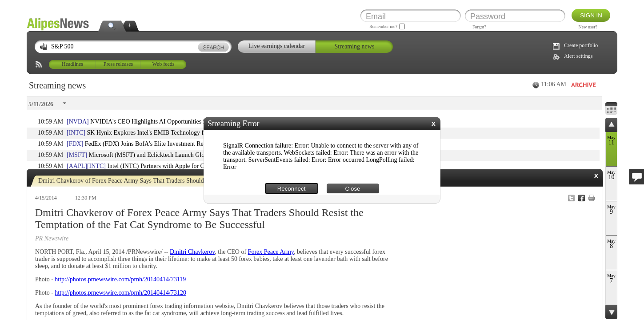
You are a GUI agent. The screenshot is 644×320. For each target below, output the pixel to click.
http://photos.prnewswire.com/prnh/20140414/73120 (120, 293)
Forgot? (479, 27)
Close (352, 189)
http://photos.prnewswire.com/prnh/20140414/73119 (120, 279)
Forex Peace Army (271, 252)
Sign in (591, 15)
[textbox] (134, 47)
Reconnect (292, 189)
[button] (434, 124)
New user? (588, 27)
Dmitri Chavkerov (192, 252)
